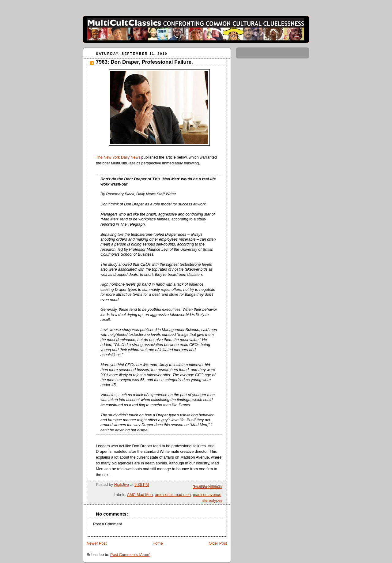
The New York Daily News (118, 157)
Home (158, 543)
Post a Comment (107, 524)
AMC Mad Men (140, 495)
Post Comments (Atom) (130, 555)
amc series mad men (173, 495)
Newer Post (97, 543)
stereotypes (212, 501)
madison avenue (207, 495)
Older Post (218, 543)
